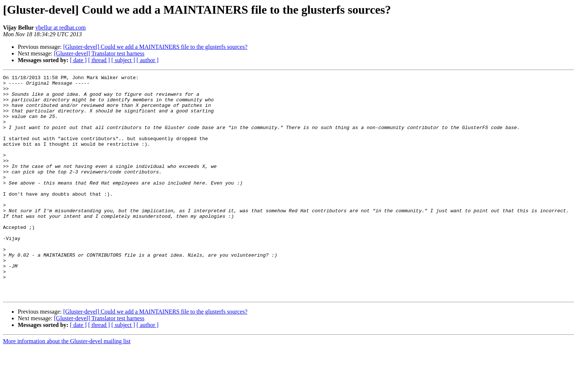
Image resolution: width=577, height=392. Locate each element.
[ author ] (148, 60)
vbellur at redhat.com (60, 28)
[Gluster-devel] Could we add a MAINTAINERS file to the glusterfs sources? (155, 47)
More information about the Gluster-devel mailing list (67, 386)
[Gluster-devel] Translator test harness (99, 53)
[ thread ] (99, 60)
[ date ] (78, 60)
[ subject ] (123, 60)
